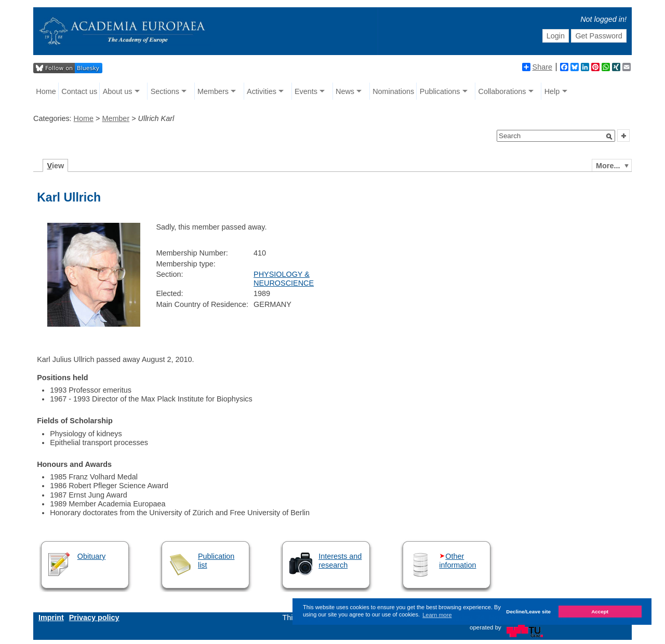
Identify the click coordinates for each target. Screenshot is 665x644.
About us (118, 91)
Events (306, 91)
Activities (262, 91)
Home (46, 91)
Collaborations (502, 91)
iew (56, 166)
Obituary (91, 556)
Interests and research (340, 561)
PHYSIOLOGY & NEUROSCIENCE (284, 279)
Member (116, 118)
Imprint (51, 618)
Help (552, 91)
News (345, 91)
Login (556, 36)
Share (537, 67)
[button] (609, 137)
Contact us (79, 91)
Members (213, 91)
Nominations (393, 91)
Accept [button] (600, 612)
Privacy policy (94, 618)
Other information (457, 561)
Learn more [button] (437, 615)
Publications (440, 91)
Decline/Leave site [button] (528, 612)
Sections (165, 91)
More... (608, 166)
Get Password (598, 36)
